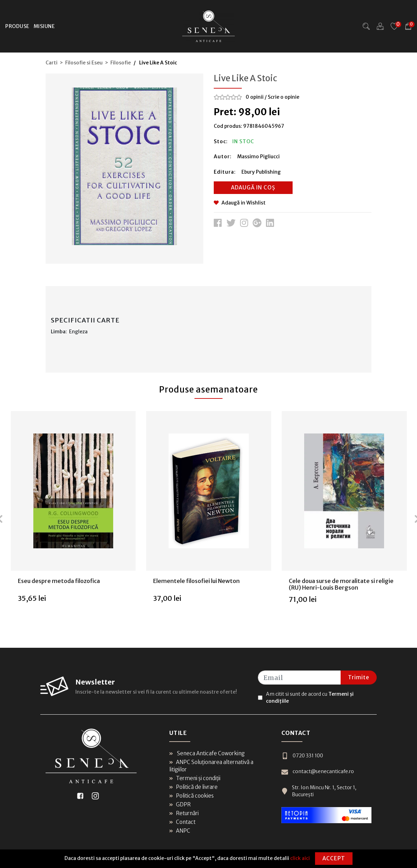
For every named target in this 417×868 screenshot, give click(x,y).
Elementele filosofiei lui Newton (196, 581)
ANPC (180, 831)
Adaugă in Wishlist (240, 203)
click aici (300, 858)
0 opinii (255, 97)
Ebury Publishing (261, 172)
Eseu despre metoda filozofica (59, 581)
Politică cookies (192, 796)
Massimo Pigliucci (258, 157)
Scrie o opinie (283, 97)
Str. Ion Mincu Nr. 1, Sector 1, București (319, 791)
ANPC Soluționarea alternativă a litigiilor (211, 766)
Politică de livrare (193, 787)
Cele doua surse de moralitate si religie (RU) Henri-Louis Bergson (341, 584)
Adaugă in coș (253, 188)
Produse (17, 26)
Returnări (184, 813)
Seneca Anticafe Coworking (207, 753)
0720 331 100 (302, 756)
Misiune (44, 26)
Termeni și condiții (195, 778)
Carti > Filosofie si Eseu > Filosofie (88, 63)
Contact (182, 822)
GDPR (180, 804)
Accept (334, 858)
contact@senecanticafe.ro (318, 772)
